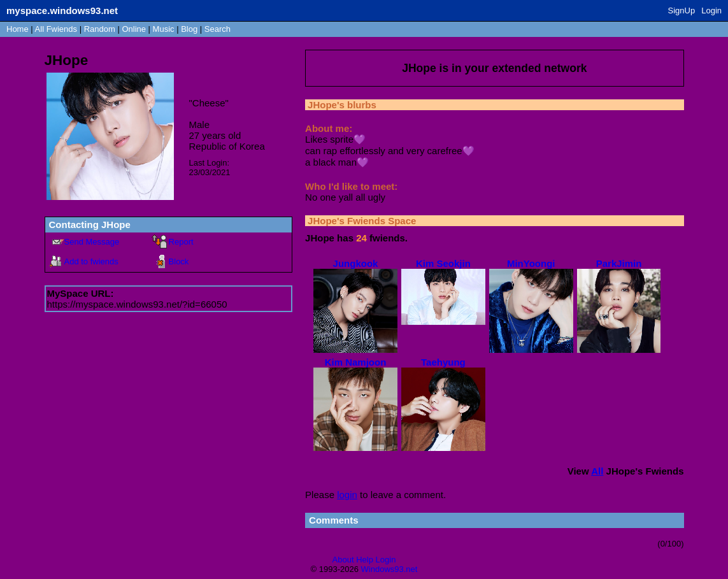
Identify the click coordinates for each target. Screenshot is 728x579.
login (347, 495)
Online (134, 29)
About (343, 560)
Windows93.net (389, 569)
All (56, 29)
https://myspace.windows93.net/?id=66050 (137, 304)
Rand (100, 29)
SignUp (682, 11)
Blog (189, 29)
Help (365, 560)
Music (164, 29)
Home (18, 29)
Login (711, 11)
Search (218, 29)
